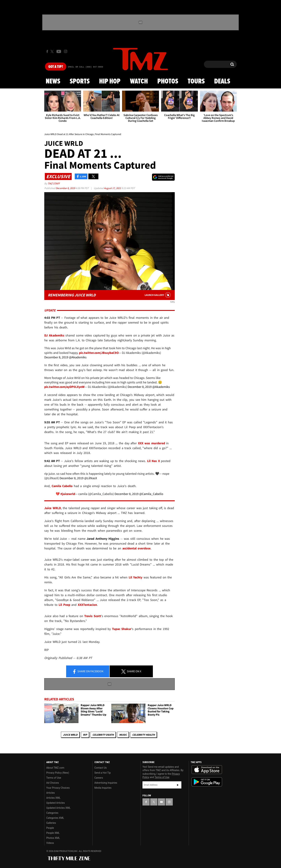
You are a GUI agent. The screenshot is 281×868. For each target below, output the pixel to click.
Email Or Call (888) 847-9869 (85, 67)
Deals (222, 81)
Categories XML (55, 818)
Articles (51, 793)
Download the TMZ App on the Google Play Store (207, 782)
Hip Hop (110, 81)
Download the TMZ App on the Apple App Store (207, 770)
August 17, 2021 (113, 188)
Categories (52, 813)
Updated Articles (55, 803)
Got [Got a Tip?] (56, 67)
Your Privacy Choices (58, 788)
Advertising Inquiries (106, 783)
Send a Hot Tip (103, 773)
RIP (85, 735)
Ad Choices (53, 783)
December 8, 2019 (66, 188)
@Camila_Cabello (151, 494)
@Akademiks (78, 357)
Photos (168, 81)
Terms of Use (54, 778)
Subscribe (178, 785)
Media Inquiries (103, 788)
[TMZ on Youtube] (59, 51)
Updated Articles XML (58, 808)
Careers (99, 778)
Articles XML (53, 798)
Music (123, 735)
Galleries (51, 823)
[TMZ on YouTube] (161, 802)
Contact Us (101, 768)
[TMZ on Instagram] (66, 51)
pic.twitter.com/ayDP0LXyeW (64, 387)
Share (88, 672)
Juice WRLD (70, 735)
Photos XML (53, 838)
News (53, 81)
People (50, 828)
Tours (196, 81)
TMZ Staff (54, 183)
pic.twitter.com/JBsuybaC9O (99, 353)
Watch (139, 81)
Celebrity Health (144, 735)
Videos (50, 843)
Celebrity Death (103, 735)
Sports (80, 81)
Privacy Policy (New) (58, 773)
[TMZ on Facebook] (47, 51)
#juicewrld (68, 494)
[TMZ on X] (53, 51)
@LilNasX (91, 478)
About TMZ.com (55, 768)
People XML (53, 833)
